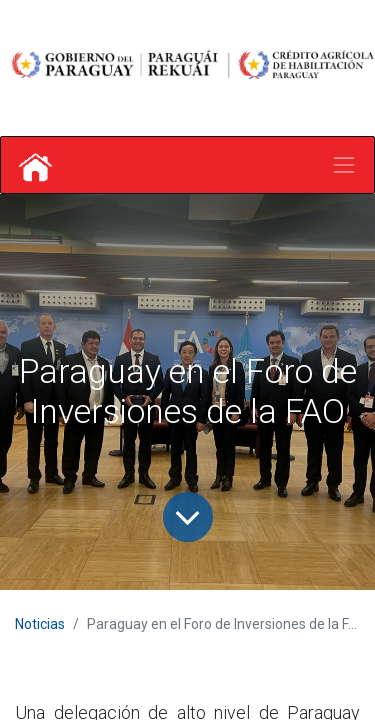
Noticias (40, 624)
